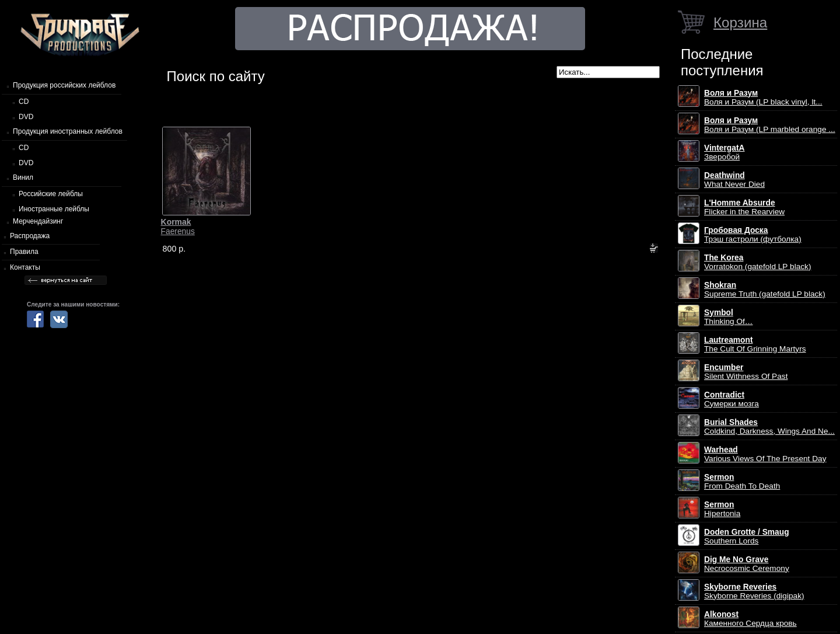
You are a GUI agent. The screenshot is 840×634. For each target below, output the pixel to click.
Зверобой (724, 152)
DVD (26, 117)
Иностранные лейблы (54, 209)
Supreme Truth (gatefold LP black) (765, 290)
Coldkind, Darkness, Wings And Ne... (769, 427)
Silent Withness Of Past (746, 372)
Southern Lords (747, 537)
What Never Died (734, 180)
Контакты (25, 267)
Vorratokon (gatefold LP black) (757, 262)
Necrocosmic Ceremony (747, 564)
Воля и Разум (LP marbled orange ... (770, 125)
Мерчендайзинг (38, 221)
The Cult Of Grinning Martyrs (755, 344)
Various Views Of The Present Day (765, 454)
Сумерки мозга (731, 399)
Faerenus (178, 227)
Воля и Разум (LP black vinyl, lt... (763, 97)
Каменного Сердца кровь (750, 619)
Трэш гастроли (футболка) (753, 235)
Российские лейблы (51, 194)
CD (24, 102)
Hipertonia (722, 509)
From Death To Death (742, 482)
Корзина (740, 22)
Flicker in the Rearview (744, 207)
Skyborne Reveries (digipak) (754, 591)
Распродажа (30, 236)
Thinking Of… (729, 317)
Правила (24, 252)
